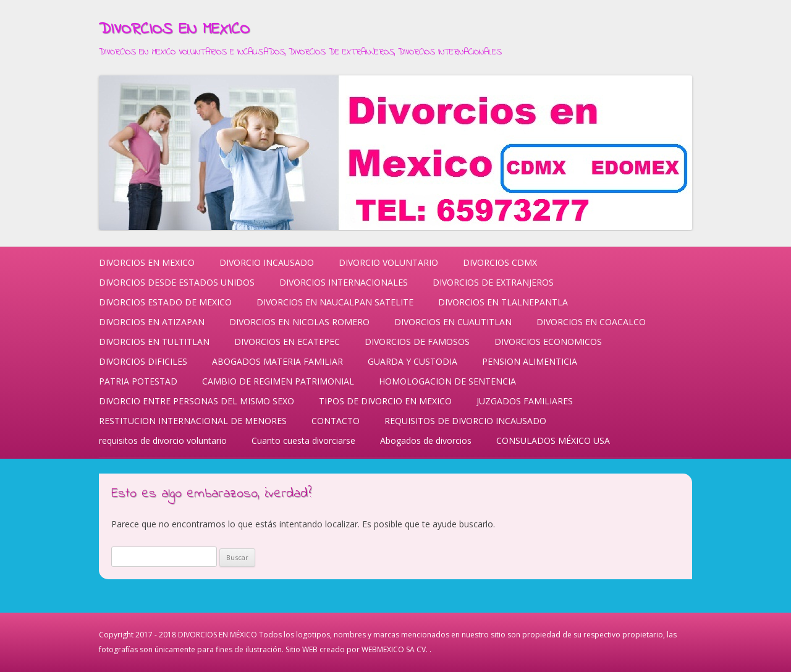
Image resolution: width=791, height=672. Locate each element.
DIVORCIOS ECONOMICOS (548, 342)
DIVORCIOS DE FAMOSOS (417, 342)
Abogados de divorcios (426, 440)
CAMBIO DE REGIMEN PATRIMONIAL (278, 381)
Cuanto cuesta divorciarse (303, 440)
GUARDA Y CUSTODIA (412, 361)
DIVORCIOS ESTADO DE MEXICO (165, 302)
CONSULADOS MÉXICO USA (553, 440)
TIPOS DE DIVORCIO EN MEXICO (385, 401)
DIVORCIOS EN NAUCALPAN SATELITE (335, 302)
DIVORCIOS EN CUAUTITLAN (453, 322)
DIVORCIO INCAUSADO (267, 262)
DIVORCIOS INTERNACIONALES (344, 282)
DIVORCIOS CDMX (500, 262)
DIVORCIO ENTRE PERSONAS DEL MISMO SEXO (197, 401)
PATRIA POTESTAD (138, 381)
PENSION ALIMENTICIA (530, 361)
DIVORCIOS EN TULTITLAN (154, 342)
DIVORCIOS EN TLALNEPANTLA (503, 302)
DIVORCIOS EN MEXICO (174, 30)
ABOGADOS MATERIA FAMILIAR (277, 361)
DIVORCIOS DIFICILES (143, 361)
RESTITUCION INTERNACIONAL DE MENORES (193, 421)
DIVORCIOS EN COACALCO (591, 322)
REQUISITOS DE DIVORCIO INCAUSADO (465, 421)
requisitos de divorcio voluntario (163, 440)
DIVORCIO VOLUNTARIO (388, 262)
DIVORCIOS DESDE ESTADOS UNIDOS (177, 282)
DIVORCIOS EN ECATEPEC (287, 342)
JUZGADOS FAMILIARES (525, 401)
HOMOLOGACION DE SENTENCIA (447, 381)
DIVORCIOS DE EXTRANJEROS (493, 282)
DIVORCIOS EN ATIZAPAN (152, 322)
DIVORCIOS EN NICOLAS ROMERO (299, 322)
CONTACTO (336, 421)
